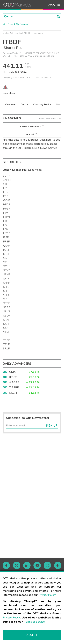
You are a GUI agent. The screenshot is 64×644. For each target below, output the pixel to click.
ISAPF (6, 258)
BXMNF (7, 180)
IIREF (6, 237)
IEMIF (6, 188)
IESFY (13, 377)
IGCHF (7, 200)
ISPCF (6, 299)
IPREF (6, 242)
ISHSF (6, 291)
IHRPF (6, 221)
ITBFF (6, 336)
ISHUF (6, 295)
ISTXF (6, 320)
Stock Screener (16, 24)
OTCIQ (51, 5)
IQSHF (7, 246)
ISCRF (6, 266)
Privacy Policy (47, 595)
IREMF (6, 250)
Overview (10, 105)
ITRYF (6, 344)
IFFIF (5, 196)
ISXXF (6, 328)
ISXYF (6, 332)
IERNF (6, 192)
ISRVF (6, 312)
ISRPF (6, 303)
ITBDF (28, 33)
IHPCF (6, 205)
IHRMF (7, 217)
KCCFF (13, 393)
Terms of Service (34, 622)
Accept (32, 635)
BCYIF (6, 176)
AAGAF (14, 382)
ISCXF (6, 270)
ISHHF (6, 283)
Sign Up (52, 426)
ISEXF (6, 275)
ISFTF (6, 279)
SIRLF (6, 349)
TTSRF (14, 388)
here (49, 140)
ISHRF (6, 287)
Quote (24, 105)
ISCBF (6, 262)
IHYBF (6, 233)
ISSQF (6, 316)
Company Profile (42, 105)
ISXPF (6, 324)
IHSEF (6, 225)
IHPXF (6, 213)
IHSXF (6, 229)
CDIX (12, 372)
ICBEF (6, 184)
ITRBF (6, 340)
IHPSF (6, 209)
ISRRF (6, 307)
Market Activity (10, 33)
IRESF (6, 254)
